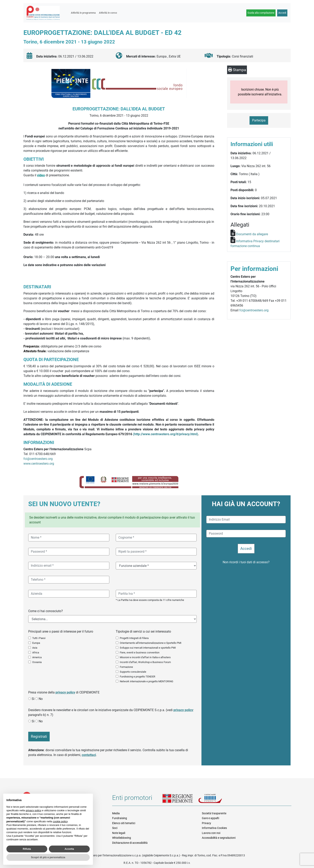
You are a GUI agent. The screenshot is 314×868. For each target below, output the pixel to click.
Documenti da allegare (252, 234)
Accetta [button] (69, 849)
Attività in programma (83, 13)
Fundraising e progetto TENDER (137, 677)
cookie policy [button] (60, 821)
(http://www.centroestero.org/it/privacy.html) (166, 434)
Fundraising (120, 818)
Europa (36, 643)
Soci (115, 828)
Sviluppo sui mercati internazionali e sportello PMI (148, 648)
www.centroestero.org (39, 464)
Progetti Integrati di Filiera (134, 638)
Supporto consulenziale (133, 672)
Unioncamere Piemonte (215, 799)
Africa (36, 653)
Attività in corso (108, 13)
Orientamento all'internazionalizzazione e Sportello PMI (151, 643)
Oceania (37, 662)
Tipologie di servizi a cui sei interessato (143, 631)
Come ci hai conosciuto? (46, 611)
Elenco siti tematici (124, 823)
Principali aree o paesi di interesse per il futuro (61, 631)
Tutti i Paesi (39, 638)
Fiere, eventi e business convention (140, 653)
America (37, 657)
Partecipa (259, 120)
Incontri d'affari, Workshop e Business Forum (145, 662)
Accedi (282, 13)
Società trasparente (214, 813)
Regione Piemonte (180, 799)
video (41, 175)
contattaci (89, 755)
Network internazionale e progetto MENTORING (146, 681)
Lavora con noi (211, 833)
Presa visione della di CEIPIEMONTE (64, 692)
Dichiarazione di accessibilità (130, 843)
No (41, 699)
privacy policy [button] (33, 810)
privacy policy (65, 692)
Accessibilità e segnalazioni (219, 838)
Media (116, 813)
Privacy (206, 823)
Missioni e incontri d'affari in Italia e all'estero (145, 657)
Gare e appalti (210, 818)
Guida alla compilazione (261, 13)
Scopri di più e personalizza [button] (48, 857)
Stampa (237, 70)
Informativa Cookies (214, 828)
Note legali (119, 833)
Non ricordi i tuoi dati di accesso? (246, 562)
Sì (33, 699)
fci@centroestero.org (38, 459)
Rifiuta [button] (27, 849)
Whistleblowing (122, 838)
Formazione (126, 667)
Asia (35, 648)
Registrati (39, 736)
